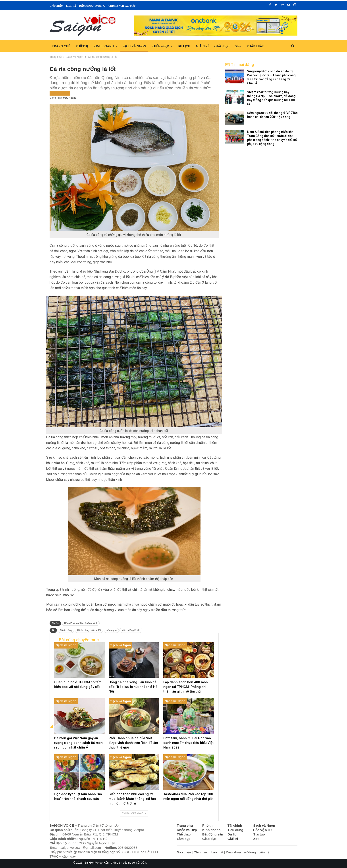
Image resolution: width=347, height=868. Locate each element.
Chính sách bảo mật (122, 6)
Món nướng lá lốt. (131, 630)
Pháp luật (255, 46)
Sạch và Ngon (134, 46)
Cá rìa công (66, 630)
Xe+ (238, 46)
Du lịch (184, 46)
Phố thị (82, 46)
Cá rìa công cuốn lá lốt (89, 630)
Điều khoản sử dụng (92, 6)
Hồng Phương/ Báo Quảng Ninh (81, 623)
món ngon (111, 630)
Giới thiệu (56, 6)
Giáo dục (222, 46)
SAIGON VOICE (62, 825)
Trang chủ (61, 46)
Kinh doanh (104, 46)
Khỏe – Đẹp (160, 46)
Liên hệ (71, 6)
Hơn (273, 46)
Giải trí (202, 46)
